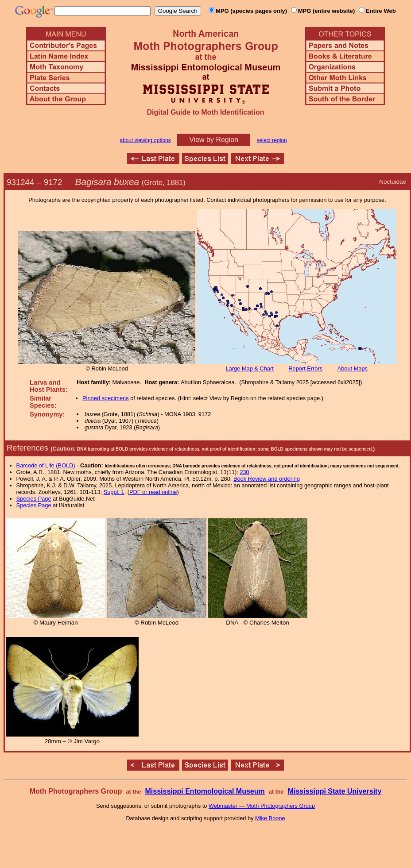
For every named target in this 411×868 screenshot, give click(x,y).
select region (272, 140)
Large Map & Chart (250, 368)
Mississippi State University (335, 791)
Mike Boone (270, 818)
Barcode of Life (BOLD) (46, 465)
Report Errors (305, 368)
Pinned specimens (106, 398)
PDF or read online (153, 492)
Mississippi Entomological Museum (205, 791)
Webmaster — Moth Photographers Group (262, 806)
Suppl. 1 (114, 492)
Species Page (34, 499)
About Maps (353, 368)
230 (244, 472)
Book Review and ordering (267, 479)
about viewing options (145, 140)
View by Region (214, 140)
